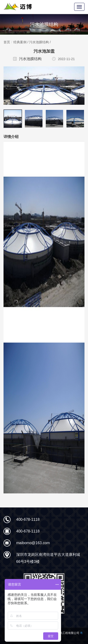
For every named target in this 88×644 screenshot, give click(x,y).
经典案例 (20, 42)
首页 (7, 42)
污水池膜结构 (39, 42)
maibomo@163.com (33, 543)
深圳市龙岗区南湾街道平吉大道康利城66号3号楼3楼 (48, 558)
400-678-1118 (28, 519)
